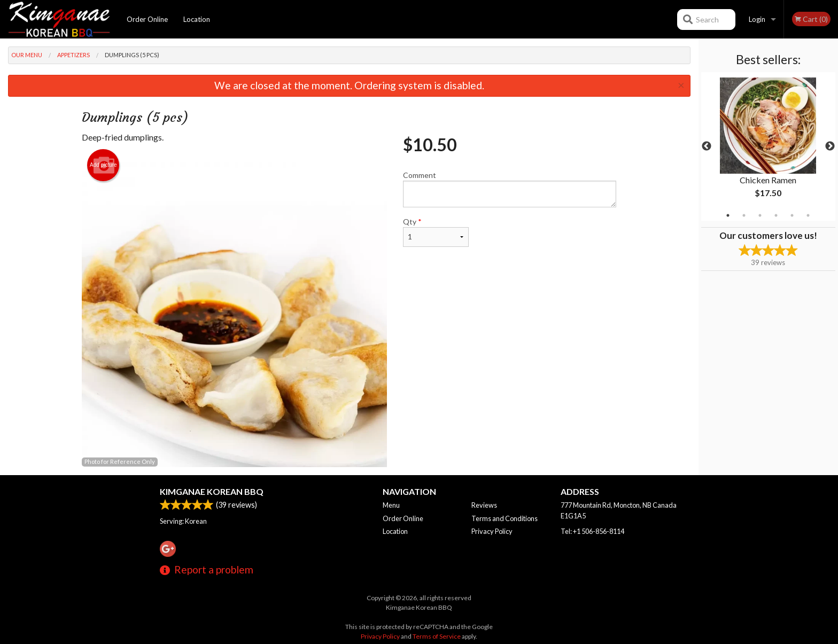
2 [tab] (744, 215)
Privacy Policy (492, 531)
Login (757, 19)
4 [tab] (776, 215)
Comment (510, 189)
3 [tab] (760, 215)
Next (830, 146)
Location (197, 19)
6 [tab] (808, 215)
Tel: (592, 531)
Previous (707, 146)
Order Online (147, 19)
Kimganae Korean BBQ (212, 491)
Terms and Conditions (505, 518)
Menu (391, 505)
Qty (436, 232)
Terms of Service (437, 636)
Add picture (103, 165)
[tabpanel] (768, 146)
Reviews (484, 505)
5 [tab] (792, 215)
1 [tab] (728, 215)
